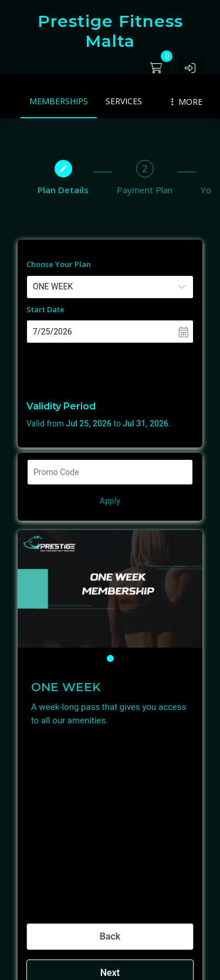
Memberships (59, 101)
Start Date (45, 309)
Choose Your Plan (59, 264)
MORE (187, 102)
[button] (190, 68)
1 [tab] (110, 658)
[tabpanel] (110, 589)
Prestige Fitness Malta (110, 31)
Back (110, 936)
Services (124, 101)
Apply (110, 501)
